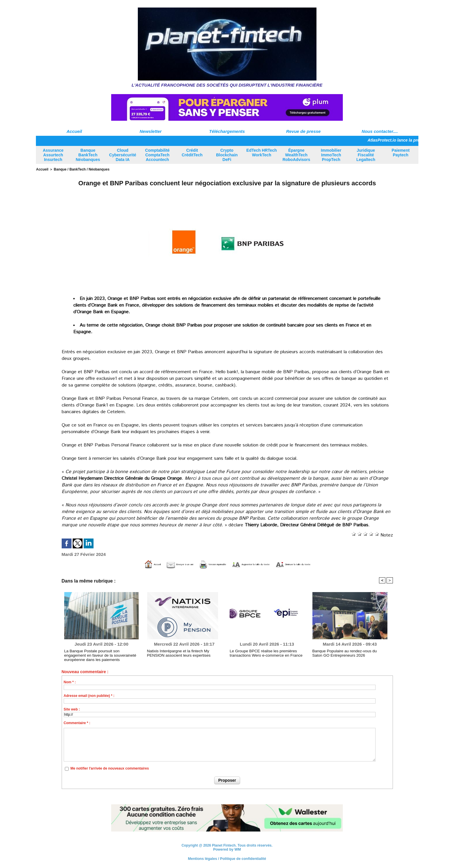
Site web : (72, 709)
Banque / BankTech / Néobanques (78, 169)
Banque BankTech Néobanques (88, 155)
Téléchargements (227, 131)
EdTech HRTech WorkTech (262, 153)
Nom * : (70, 682)
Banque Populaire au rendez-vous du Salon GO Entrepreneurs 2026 (349, 653)
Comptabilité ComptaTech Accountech (157, 155)
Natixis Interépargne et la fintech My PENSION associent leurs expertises (183, 653)
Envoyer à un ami (145, 564)
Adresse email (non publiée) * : (89, 695)
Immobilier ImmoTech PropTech (331, 155)
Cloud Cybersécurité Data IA (123, 155)
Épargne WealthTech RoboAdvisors (296, 155)
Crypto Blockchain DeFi (227, 155)
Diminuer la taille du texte (331, 564)
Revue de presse (303, 131)
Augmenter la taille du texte (261, 564)
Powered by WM (227, 849)
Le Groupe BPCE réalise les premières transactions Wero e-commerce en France (262, 653)
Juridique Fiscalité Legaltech (366, 155)
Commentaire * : (77, 722)
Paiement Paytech (400, 153)
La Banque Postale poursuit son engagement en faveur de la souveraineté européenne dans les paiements (101, 655)
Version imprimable (198, 564)
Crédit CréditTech (192, 153)
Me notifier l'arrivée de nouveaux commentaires (110, 768)
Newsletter (151, 131)
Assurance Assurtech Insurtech (53, 155)
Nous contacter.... (380, 131)
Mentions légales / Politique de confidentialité (227, 858)
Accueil (74, 131)
